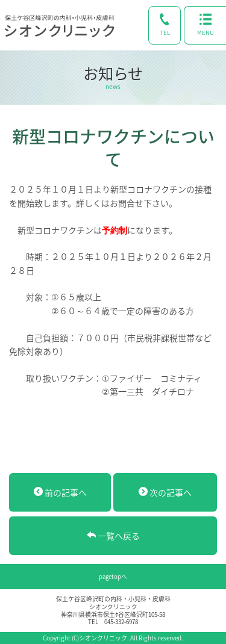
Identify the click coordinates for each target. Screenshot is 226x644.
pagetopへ (113, 577)
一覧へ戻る (113, 536)
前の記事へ (60, 492)
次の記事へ (165, 492)
